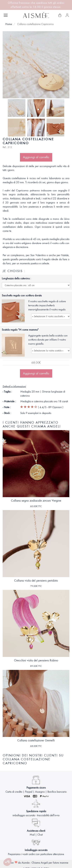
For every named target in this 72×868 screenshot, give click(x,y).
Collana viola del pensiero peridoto (36, 581)
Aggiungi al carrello (36, 157)
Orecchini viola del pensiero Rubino (36, 660)
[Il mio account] (67, 15)
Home (9, 24)
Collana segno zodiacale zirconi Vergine (36, 501)
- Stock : (7, 413)
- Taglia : (7, 392)
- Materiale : (9, 401)
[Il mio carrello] (60, 15)
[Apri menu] (6, 15)
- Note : (7, 407)
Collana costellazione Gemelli (36, 740)
